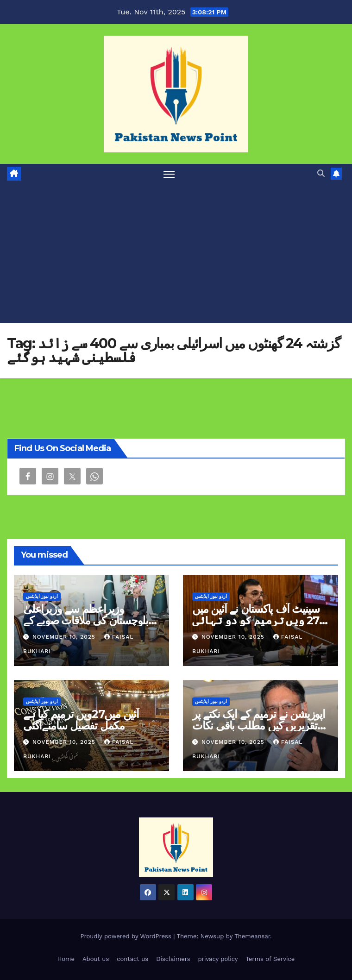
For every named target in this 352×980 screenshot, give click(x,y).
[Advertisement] (176, 253)
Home (66, 959)
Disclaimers (173, 959)
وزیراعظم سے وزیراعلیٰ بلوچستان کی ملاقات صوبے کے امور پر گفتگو (86, 620)
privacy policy (218, 959)
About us (96, 959)
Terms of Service (270, 959)
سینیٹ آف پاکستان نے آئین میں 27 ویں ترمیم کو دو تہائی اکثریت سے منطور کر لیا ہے (258, 620)
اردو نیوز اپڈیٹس (42, 596)
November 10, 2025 (65, 637)
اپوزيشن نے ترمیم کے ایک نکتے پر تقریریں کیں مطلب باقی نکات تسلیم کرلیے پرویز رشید (259, 726)
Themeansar (252, 936)
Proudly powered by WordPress (127, 936)
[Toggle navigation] (169, 174)
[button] (321, 173)
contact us (132, 959)
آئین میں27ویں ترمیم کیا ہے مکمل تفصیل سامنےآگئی (81, 720)
